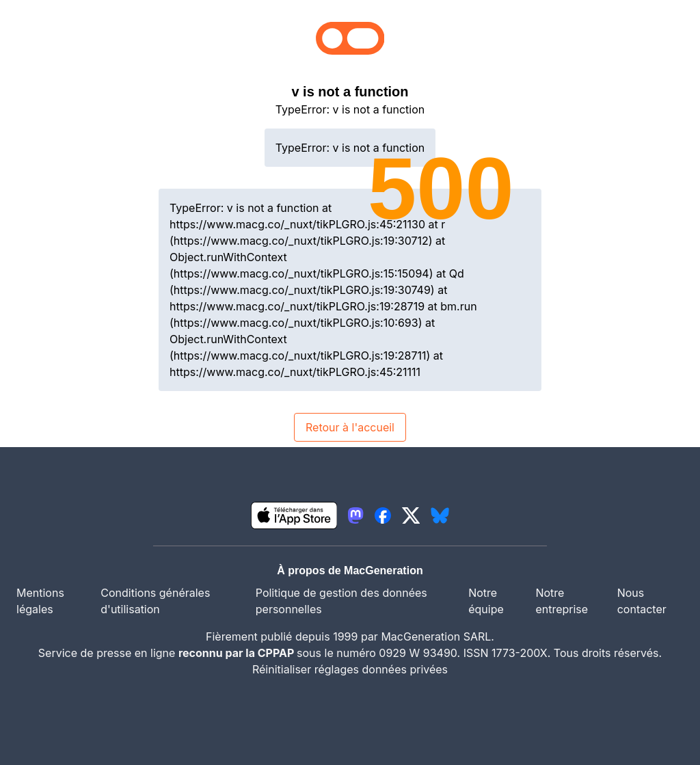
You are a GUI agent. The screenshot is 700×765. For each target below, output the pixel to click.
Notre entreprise (562, 601)
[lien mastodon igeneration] (355, 515)
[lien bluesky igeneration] (440, 515)
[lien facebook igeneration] (383, 515)
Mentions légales (40, 601)
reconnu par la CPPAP (238, 653)
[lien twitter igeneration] (411, 515)
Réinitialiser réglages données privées (350, 669)
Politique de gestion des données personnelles (341, 601)
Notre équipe (486, 601)
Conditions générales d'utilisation (155, 601)
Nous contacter (642, 601)
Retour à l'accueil (350, 427)
